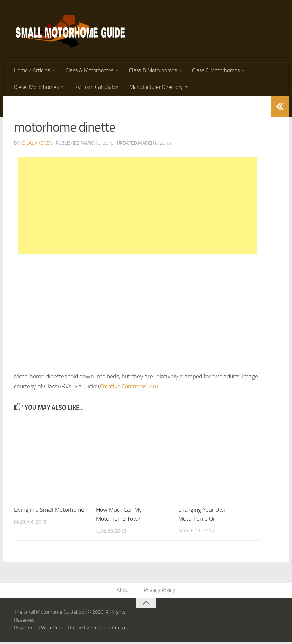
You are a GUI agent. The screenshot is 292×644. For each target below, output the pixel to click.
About (124, 592)
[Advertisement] (137, 207)
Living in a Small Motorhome (49, 511)
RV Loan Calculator (95, 88)
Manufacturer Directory (153, 88)
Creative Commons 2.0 (129, 388)
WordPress (53, 629)
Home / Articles (32, 71)
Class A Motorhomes (88, 71)
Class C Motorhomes (213, 71)
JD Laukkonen (37, 145)
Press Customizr (108, 629)
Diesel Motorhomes (36, 88)
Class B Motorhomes (151, 71)
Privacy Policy (159, 592)
